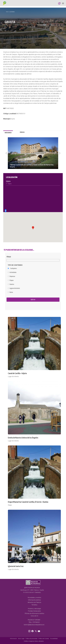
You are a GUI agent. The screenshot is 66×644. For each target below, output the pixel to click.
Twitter (36, 631)
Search (59, 3)
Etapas (12, 280)
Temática (34, 605)
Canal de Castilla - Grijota (17, 373)
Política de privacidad (31, 639)
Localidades (12, 12)
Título (9, 257)
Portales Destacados (34, 611)
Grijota (13, 119)
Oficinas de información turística (34, 613)
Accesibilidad (54, 639)
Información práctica (34, 600)
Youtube (39, 631)
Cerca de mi (34, 616)
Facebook (33, 631)
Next (60, 153)
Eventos (12, 284)
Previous (6, 153)
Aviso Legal (21, 639)
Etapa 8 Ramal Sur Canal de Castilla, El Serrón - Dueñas (28, 502)
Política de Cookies (44, 639)
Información (13, 639)
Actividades (13, 272)
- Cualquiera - (13, 268)
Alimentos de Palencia (34, 602)
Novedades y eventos (34, 598)
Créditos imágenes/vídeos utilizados (34, 641)
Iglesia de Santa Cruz (16, 566)
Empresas (12, 276)
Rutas (11, 292)
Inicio (7, 12)
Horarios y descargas (34, 609)
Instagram (30, 631)
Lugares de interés (15, 288)
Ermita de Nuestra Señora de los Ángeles (23, 438)
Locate (6, 211)
